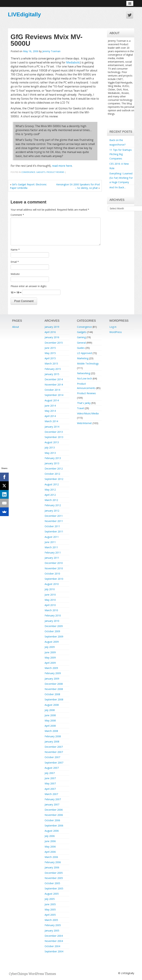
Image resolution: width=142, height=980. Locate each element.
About (16, 327)
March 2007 (51, 794)
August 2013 (52, 442)
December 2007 (54, 747)
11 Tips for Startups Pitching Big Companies (121, 154)
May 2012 (50, 490)
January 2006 (52, 867)
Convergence (28, 172)
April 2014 (50, 416)
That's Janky (84, 403)
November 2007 (54, 752)
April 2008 (50, 726)
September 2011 (54, 531)
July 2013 (50, 447)
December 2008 (54, 684)
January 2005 (52, 931)
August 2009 (52, 642)
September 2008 (54, 699)
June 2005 (50, 904)
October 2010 (52, 574)
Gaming (81, 337)
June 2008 (50, 715)
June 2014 (50, 406)
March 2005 (51, 920)
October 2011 (52, 526)
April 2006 (50, 852)
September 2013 (54, 437)
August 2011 (52, 537)
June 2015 (50, 348)
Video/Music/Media (88, 413)
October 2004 (52, 946)
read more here (62, 166)
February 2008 (53, 736)
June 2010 (50, 595)
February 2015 (53, 369)
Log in (113, 327)
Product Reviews (55, 172)
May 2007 (50, 783)
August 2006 (52, 831)
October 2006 (52, 820)
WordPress (116, 332)
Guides (81, 348)
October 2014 (52, 390)
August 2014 (52, 400)
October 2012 (52, 474)
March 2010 (51, 610)
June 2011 (50, 542)
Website (15, 274)
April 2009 (50, 663)
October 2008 (52, 694)
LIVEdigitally (24, 14)
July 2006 (50, 836)
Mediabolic (73, 63)
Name (15, 250)
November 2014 (54, 385)
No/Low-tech (85, 378)
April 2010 (50, 605)
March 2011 (51, 547)
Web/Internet (84, 423)
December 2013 (54, 432)
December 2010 (54, 563)
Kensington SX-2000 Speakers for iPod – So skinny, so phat (78, 186)
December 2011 (54, 516)
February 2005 (53, 925)
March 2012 (51, 500)
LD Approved (84, 353)
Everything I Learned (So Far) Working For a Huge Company (121, 178)
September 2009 (54, 636)
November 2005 (54, 878)
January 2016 (52, 337)
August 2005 (52, 894)
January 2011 (52, 558)
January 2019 (52, 327)
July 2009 (50, 647)
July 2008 (50, 710)
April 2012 (50, 495)
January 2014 (52, 427)
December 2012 (54, 469)
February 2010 (53, 615)
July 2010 (50, 589)
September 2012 (54, 479)
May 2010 (50, 600)
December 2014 (54, 379)
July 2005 (50, 899)
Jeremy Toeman (51, 51)
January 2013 (52, 463)
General (81, 343)
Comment (17, 215)
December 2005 (54, 873)
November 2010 (54, 568)
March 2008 (51, 731)
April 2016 (50, 332)
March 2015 (51, 364)
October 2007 (52, 757)
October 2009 (52, 631)
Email (15, 262)
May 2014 (50, 411)
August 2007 (52, 768)
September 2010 (54, 579)
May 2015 (50, 353)
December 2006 (54, 810)
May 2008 (50, 720)
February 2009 (53, 673)
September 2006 (54, 826)
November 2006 (54, 815)
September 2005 (54, 888)
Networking (84, 373)
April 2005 (50, 915)
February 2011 (53, 553)
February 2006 (53, 862)
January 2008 (52, 742)
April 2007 (50, 789)
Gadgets (41, 172)
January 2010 (52, 621)
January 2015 (52, 374)
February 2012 (53, 505)
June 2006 (50, 841)
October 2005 (52, 883)
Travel (80, 408)
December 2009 (54, 626)
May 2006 (50, 847)
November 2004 (54, 941)
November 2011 (54, 521)
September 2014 (54, 395)
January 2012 (52, 511)
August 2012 (52, 484)
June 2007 (50, 778)
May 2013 (50, 453)
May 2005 (50, 909)
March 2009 (51, 668)
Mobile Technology (88, 364)
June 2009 (50, 652)
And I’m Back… (118, 187)
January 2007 (52, 804)
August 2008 (52, 705)
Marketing (83, 358)
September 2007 (54, 763)
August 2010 (52, 584)
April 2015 (50, 358)
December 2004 (54, 936)
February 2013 (53, 458)
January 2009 (52, 679)
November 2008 (54, 689)
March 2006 (51, 857)
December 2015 (54, 343)
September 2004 (54, 951)
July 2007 (50, 773)
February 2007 (53, 799)
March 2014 (51, 421)
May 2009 (50, 658)
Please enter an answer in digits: (29, 286)
